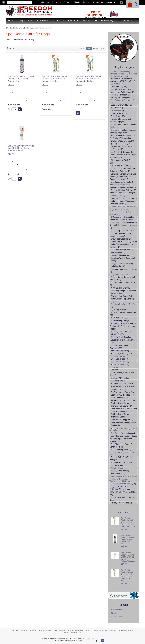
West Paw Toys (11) (119, 318)
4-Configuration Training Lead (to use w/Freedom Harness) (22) (123, 218)
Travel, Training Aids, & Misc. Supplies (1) (123, 454)
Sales (102, 48)
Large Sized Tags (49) (120, 359)
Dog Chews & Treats (120, 275)
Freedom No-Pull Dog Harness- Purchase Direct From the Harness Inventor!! (123, 74)
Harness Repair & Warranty (72, 633)
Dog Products (25, 21)
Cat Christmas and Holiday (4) (123, 484)
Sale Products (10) (120, 365)
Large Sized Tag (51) (120, 111)
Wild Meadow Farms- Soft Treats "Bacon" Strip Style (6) (122, 297)
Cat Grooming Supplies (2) (122, 420)
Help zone (15, 630)
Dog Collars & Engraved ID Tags (122, 101)
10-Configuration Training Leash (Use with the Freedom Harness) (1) (124, 225)
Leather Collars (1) (119, 196)
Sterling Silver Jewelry (120, 471)
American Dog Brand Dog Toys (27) (123, 305)
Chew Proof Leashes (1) (121, 239)
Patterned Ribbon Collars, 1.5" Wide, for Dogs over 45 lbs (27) (123, 192)
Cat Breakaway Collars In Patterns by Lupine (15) (121, 415)
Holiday (87, 21)
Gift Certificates (125, 21)
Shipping (68, 2)
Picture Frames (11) (119, 473)
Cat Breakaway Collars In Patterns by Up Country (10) (121, 405)
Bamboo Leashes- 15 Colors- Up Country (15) (122, 148)
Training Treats (117, 465)
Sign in (77, 2)
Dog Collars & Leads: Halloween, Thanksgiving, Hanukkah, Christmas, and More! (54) (123, 491)
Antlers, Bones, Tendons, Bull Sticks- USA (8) (122, 278)
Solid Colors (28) (118, 116)
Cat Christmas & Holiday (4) (122, 395)
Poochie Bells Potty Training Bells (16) (122, 459)
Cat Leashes (116, 425)
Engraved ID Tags (119, 356)
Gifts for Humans (118, 468)
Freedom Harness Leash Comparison (105, 630)
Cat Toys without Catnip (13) (123, 392)
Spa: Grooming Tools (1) (121, 450)
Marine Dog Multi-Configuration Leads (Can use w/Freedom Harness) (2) (123, 244)
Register (86, 2)
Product (82, 48)
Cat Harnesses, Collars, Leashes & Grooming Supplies (122, 399)
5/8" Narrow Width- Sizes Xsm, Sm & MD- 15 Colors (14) (123, 137)
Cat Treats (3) (117, 370)
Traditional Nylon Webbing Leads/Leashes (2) (121, 251)
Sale (56, 21)
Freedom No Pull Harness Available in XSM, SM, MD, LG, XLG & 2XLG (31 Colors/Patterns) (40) (123, 83)
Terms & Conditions (45, 630)
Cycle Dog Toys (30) (119, 310)
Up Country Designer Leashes (123, 231)
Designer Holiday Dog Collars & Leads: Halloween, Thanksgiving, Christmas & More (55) (123, 201)
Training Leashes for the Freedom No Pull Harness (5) (122, 91)
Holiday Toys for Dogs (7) (121, 354)
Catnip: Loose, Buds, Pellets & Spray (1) (123, 374)
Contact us (56, 2)
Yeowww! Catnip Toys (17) (122, 384)
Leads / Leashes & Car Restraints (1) (120, 213)
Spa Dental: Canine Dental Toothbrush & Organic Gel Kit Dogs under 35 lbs (89, 79)
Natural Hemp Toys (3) (120, 321)
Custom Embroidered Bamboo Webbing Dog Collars (123, 131)
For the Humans (70, 21)
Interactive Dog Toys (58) (121, 351)
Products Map (116, 617)
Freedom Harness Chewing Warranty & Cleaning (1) (122, 96)
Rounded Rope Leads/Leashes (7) (123, 270)
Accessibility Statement (102, 2)
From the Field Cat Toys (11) (123, 386)
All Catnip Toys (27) (119, 381)
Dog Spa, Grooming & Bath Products (123, 430)
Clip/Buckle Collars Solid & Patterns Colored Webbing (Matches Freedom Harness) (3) (123, 185)
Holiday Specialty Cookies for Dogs (122, 499)
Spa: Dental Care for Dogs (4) (123, 433)
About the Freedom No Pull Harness (79, 630)
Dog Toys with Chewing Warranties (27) (120, 347)
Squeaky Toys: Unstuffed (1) (122, 337)
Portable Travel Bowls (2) (121, 463)
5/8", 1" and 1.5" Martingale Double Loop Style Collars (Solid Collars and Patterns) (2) (123, 168)
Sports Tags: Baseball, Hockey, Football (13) (123, 126)
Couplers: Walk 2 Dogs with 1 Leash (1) (122, 259)
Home (11, 21)
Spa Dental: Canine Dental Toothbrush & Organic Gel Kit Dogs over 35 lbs (55, 79)
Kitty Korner (43, 21)
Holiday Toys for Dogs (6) (121, 503)
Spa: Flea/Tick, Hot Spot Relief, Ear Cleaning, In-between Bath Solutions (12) (123, 439)
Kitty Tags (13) (117, 108)
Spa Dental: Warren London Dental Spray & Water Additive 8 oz (21, 79)
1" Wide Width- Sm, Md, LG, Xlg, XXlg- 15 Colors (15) (122, 142)
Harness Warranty (104, 21)
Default (96, 48)
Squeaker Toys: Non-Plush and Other (123, 341)
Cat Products (116, 367)
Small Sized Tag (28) (120, 113)
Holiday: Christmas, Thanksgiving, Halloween (121, 480)
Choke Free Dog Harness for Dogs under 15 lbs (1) (123, 208)
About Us (45, 2)
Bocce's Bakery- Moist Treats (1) (122, 284)
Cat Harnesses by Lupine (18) (123, 422)
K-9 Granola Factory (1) (121, 288)
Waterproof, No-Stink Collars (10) (122, 162)
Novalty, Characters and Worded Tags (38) (120, 120)
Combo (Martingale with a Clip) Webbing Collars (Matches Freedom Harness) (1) (123, 177)
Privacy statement (59, 630)
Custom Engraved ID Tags (122, 105)
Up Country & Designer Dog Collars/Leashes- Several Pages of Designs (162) (123, 155)
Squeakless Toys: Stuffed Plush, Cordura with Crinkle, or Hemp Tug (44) (124, 326)
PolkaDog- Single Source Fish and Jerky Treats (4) (123, 292)
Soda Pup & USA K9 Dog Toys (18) (123, 314)
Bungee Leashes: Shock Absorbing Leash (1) (120, 235)
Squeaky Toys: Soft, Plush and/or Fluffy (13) (121, 333)
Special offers (116, 609)
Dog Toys (115, 302)
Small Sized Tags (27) (120, 362)
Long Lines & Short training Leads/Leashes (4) (121, 265)
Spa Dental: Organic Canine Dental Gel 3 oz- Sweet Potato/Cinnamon (21, 148)
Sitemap (114, 613)
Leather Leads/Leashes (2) (122, 255)
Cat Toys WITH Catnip (120, 378)
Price (88, 48)
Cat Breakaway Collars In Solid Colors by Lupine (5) (123, 410)
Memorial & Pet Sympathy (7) (124, 476)
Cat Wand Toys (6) (119, 389)
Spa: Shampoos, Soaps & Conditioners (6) (121, 446)
